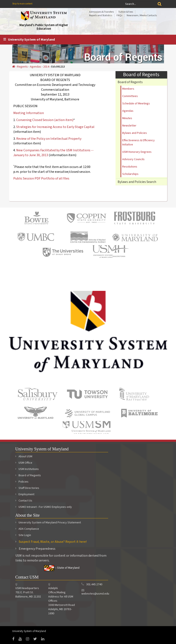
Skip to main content (22, 4)
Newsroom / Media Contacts (142, 15)
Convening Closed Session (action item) (45, 120)
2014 (46, 67)
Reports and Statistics (101, 15)
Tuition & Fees (126, 12)
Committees (130, 96)
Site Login (25, 535)
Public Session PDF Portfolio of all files (41, 178)
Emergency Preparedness (37, 549)
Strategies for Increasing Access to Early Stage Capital (55, 127)
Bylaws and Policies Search (137, 182)
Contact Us (24, 501)
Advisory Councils (133, 159)
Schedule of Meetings (136, 104)
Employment (25, 494)
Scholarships (130, 174)
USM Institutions (27, 469)
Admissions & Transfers (101, 12)
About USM (24, 456)
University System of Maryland (31, 40)
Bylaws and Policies (135, 133)
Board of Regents (130, 82)
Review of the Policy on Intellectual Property (49, 139)
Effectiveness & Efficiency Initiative (138, 142)
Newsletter (129, 126)
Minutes (127, 118)
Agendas (36, 67)
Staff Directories (27, 488)
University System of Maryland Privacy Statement (50, 523)
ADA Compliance (29, 529)
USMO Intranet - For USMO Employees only (44, 507)
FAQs (119, 15)
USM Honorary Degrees (137, 152)
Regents (22, 67)
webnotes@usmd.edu (95, 594)
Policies (22, 482)
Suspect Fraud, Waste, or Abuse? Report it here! (53, 542)
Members (128, 89)
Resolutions (130, 167)
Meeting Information (29, 113)
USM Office (24, 463)
